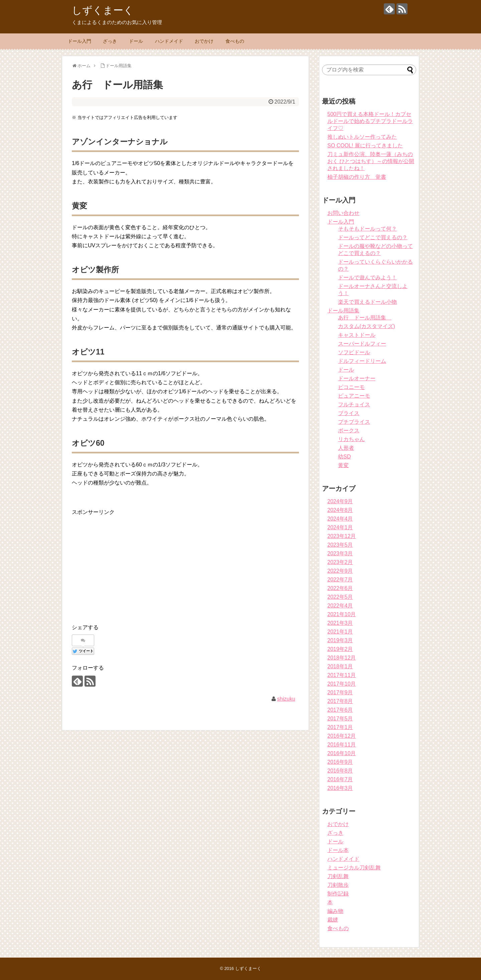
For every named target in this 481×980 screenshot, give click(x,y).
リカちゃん (351, 439)
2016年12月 (342, 736)
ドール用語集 (343, 311)
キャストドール (357, 335)
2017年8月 (340, 701)
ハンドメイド (169, 41)
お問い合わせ (343, 213)
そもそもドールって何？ (367, 229)
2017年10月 (342, 684)
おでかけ (204, 41)
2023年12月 (342, 536)
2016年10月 (342, 753)
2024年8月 (340, 510)
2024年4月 (340, 519)
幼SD (344, 457)
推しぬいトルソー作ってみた (362, 137)
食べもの (235, 41)
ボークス (349, 431)
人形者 (346, 448)
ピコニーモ (351, 387)
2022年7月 (340, 580)
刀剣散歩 (338, 885)
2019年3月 (340, 640)
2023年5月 (340, 545)
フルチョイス (354, 404)
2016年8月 (340, 771)
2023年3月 (340, 553)
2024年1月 (340, 527)
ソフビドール (354, 352)
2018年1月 (340, 666)
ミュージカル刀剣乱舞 (354, 868)
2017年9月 (340, 692)
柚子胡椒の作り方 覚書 (357, 177)
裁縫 (333, 920)
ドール (136, 41)
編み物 (335, 911)
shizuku (286, 699)
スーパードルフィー (362, 344)
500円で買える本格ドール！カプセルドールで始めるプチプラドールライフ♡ (370, 121)
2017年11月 (342, 675)
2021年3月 (340, 623)
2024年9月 (340, 501)
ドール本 (338, 850)
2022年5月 (340, 597)
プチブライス (354, 422)
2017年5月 (340, 719)
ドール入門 (79, 41)
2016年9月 (340, 762)
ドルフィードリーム (362, 361)
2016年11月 (342, 745)
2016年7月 (340, 779)
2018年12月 (342, 658)
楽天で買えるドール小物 (367, 302)
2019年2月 (340, 649)
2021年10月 (342, 614)
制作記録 (338, 894)
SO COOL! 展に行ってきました (365, 146)
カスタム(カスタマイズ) (367, 326)
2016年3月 (340, 788)
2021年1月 (340, 632)
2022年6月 (340, 588)
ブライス (349, 413)
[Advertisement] (128, 563)
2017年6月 (340, 710)
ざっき (110, 41)
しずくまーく (103, 10)
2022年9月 (340, 571)
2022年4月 (340, 606)
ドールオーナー (357, 378)
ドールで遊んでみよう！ (367, 277)
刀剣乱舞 (338, 876)
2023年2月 (340, 562)
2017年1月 (340, 727)
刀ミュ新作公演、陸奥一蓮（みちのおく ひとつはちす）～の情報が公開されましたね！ (371, 161)
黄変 (343, 465)
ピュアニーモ (354, 396)
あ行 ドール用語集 (365, 318)
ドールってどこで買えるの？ (373, 237)
